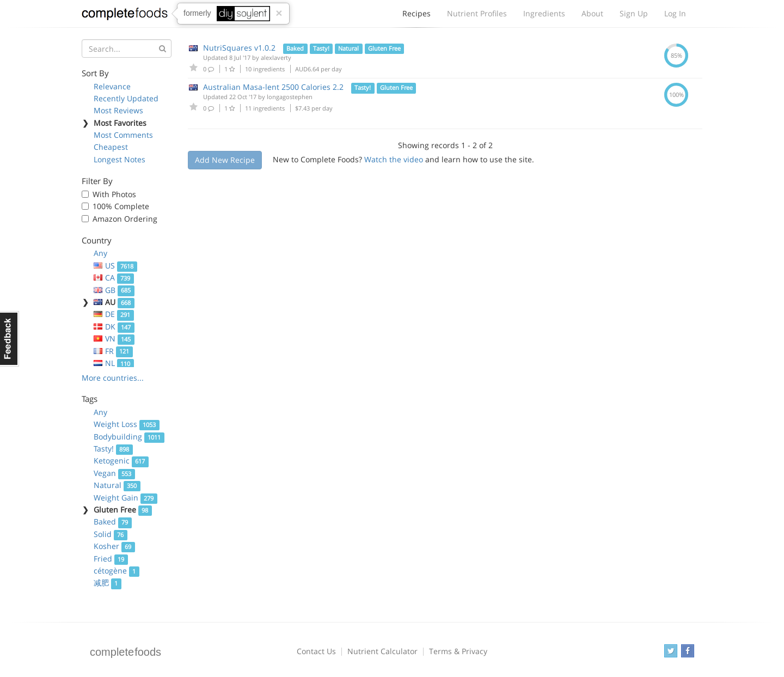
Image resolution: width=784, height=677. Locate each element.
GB (114, 290)
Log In (675, 13)
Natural (117, 485)
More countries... (113, 378)
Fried (111, 559)
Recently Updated (126, 98)
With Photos (114, 194)
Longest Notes (120, 159)
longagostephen (290, 97)
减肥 (108, 583)
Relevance (112, 86)
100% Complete (121, 206)
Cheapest (111, 147)
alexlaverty (276, 57)
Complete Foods (125, 16)
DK (114, 327)
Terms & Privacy (458, 651)
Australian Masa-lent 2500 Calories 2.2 (273, 87)
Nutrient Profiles (477, 13)
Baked (113, 522)
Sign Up (634, 13)
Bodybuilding (129, 437)
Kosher (114, 546)
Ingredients (544, 13)
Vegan (114, 473)
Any (100, 253)
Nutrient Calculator (382, 651)
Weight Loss (127, 424)
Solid (111, 534)
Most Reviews (118, 110)
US (115, 266)
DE (114, 314)
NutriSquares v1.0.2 (239, 48)
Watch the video (394, 159)
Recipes (416, 16)
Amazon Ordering (125, 219)
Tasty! (113, 449)
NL (114, 363)
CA (114, 277)
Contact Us (316, 651)
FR (113, 351)
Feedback (10, 339)
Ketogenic (121, 461)
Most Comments (123, 135)
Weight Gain (125, 498)
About (592, 13)
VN (114, 338)
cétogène (117, 571)
